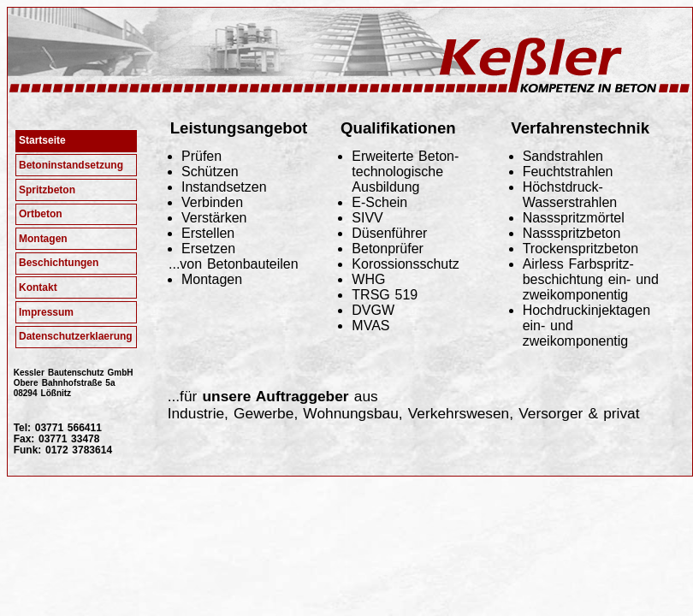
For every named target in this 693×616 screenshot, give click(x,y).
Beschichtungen (59, 263)
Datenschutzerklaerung (76, 336)
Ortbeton (41, 214)
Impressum (46, 312)
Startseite (42, 140)
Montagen (43, 239)
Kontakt (38, 287)
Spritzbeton (47, 190)
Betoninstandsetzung (71, 165)
